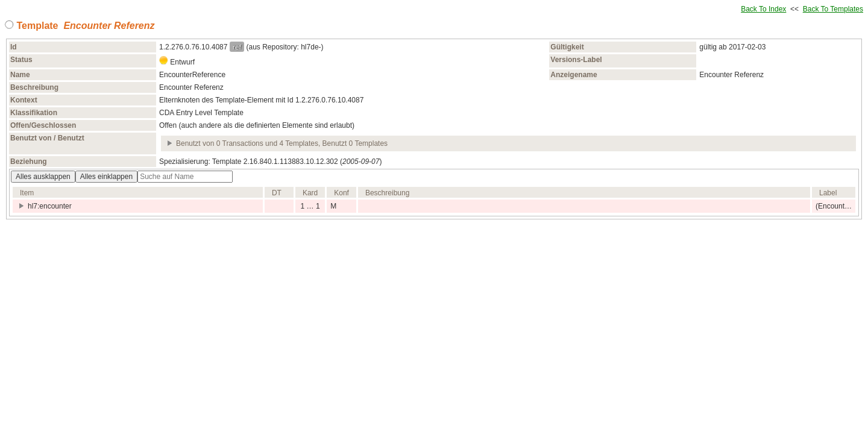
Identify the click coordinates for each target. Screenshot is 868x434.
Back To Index (763, 9)
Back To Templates (833, 9)
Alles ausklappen (43, 177)
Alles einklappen (106, 177)
